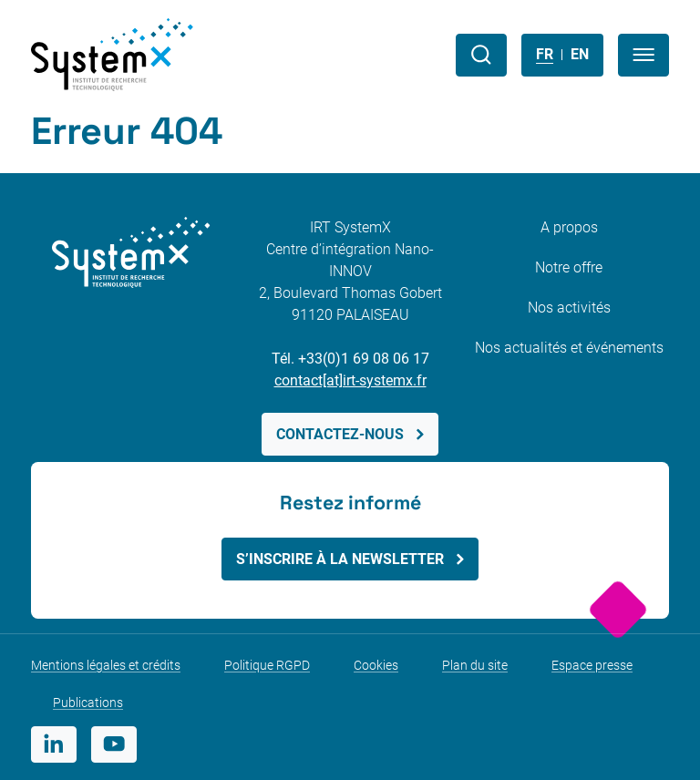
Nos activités (569, 308)
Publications (88, 703)
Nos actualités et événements (569, 348)
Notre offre (569, 267)
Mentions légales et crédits (106, 665)
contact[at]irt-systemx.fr (350, 380)
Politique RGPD (267, 665)
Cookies (376, 665)
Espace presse (592, 665)
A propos (569, 227)
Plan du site (475, 665)
